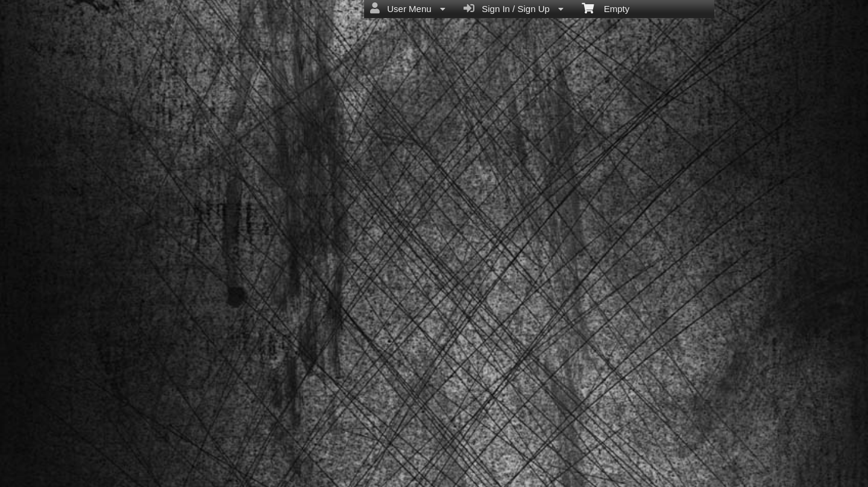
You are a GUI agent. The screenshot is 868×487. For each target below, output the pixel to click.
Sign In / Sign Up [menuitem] (514, 8)
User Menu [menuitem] (408, 8)
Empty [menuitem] (605, 8)
